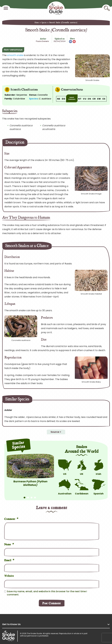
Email (9, 560)
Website (9, 576)
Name (9, 544)
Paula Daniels (42, 41)
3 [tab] (32, 496)
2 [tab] (28, 496)
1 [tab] (24, 496)
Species (44, 22)
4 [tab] (35, 496)
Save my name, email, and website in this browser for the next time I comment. (47, 593)
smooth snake (15, 55)
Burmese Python (30, 483)
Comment (11, 519)
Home (37, 22)
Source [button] (55, 432)
